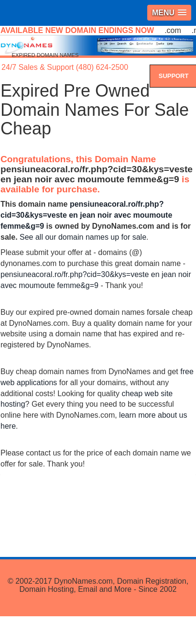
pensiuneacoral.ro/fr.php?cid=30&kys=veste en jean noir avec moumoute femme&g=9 (97, 174)
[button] (169, 13)
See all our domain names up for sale (83, 237)
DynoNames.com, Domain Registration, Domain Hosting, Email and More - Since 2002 (104, 585)
